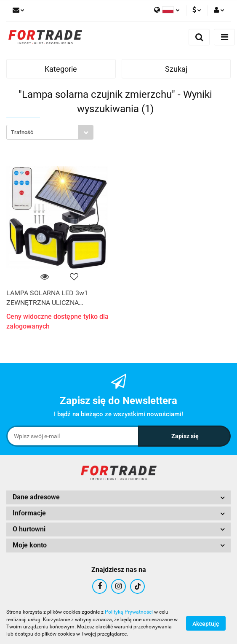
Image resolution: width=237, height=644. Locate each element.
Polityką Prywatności (129, 612)
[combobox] (50, 132)
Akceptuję (206, 623)
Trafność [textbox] (22, 132)
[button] (118, 497)
